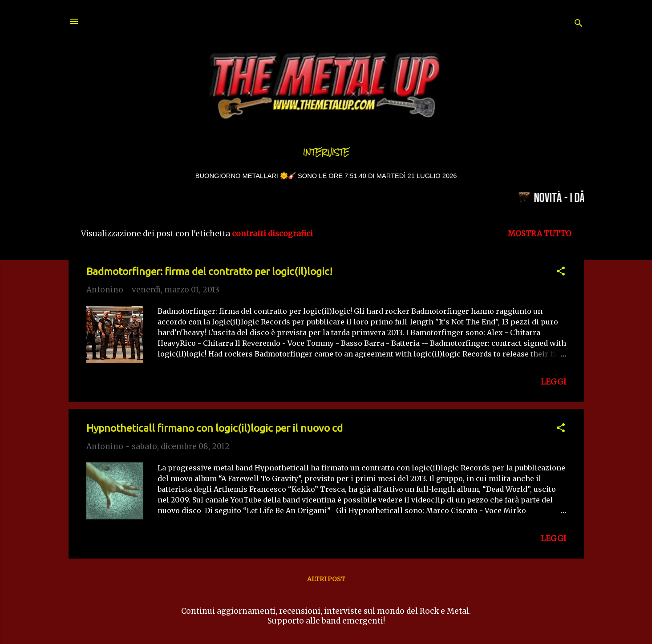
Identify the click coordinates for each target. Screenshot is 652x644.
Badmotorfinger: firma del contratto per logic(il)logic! (209, 271)
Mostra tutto (540, 234)
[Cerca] (579, 24)
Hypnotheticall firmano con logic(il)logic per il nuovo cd (215, 428)
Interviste (326, 152)
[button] (561, 272)
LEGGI (553, 382)
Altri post (326, 579)
